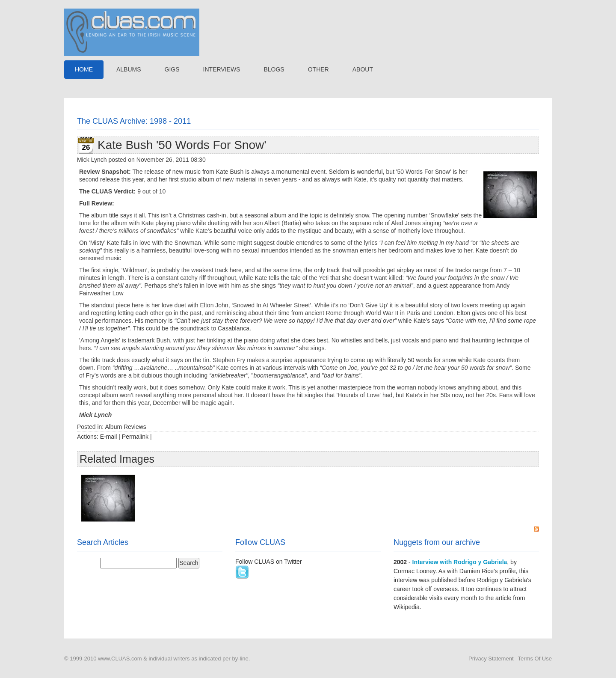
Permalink (135, 437)
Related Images (117, 459)
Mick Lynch (92, 160)
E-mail (109, 437)
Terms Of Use (535, 659)
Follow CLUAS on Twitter (268, 562)
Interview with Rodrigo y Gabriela (460, 562)
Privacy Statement (491, 659)
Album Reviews (125, 427)
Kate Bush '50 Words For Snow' (182, 145)
